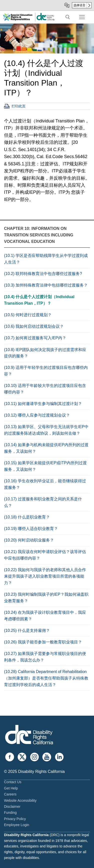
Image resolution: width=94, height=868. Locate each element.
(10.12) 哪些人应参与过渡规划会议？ (37, 415)
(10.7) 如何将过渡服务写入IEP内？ (35, 338)
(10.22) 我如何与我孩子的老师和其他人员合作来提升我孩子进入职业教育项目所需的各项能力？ (45, 576)
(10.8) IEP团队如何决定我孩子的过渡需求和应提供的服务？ (45, 353)
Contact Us (13, 782)
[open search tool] (68, 17)
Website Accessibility (20, 800)
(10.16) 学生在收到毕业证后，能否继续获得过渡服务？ (45, 484)
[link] (45, 19)
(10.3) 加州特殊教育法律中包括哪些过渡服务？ (46, 285)
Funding (10, 813)
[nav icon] (82, 17)
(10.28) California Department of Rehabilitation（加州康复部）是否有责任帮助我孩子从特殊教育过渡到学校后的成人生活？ (46, 678)
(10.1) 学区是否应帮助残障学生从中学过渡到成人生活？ (46, 259)
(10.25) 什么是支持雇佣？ (27, 630)
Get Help (11, 788)
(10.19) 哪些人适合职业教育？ (31, 529)
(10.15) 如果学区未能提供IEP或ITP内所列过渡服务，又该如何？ (45, 466)
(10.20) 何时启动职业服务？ (29, 540)
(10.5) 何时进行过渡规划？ (28, 315)
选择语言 (79, 5)
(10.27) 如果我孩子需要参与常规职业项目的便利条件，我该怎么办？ (45, 657)
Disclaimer (12, 807)
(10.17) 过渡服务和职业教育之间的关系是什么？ (43, 502)
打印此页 (19, 106)
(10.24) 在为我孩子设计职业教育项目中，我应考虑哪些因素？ (45, 616)
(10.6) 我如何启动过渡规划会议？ (34, 326)
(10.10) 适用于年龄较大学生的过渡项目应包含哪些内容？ (45, 389)
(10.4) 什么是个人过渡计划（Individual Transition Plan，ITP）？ (39, 300)
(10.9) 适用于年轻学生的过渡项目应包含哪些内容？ (46, 371)
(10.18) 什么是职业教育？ (27, 517)
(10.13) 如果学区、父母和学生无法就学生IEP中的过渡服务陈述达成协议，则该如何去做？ (46, 430)
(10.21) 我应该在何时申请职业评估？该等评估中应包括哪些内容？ (45, 555)
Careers (10, 794)
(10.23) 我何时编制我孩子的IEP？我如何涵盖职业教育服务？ (46, 598)
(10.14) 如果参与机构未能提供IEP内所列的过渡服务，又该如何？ (46, 448)
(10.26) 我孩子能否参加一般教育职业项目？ (43, 642)
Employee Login (17, 825)
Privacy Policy (15, 819)
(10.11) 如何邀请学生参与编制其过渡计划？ (43, 404)
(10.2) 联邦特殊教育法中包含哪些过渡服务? (43, 274)
